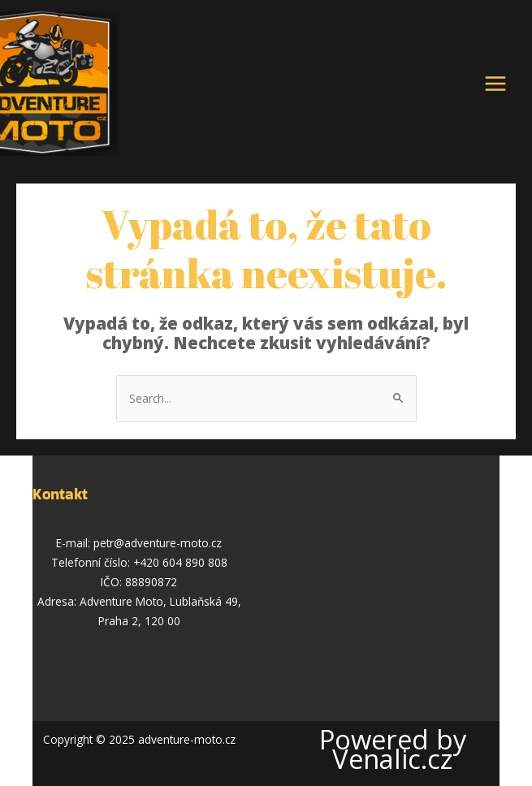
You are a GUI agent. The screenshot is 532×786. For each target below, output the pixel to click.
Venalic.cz (393, 759)
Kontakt (60, 494)
